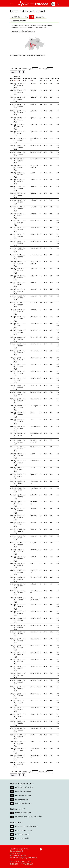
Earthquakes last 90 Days (24, 787)
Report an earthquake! (23, 813)
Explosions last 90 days (23, 795)
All (32, 17)
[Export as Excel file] (19, 72)
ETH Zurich (29, 863)
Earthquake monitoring (24, 830)
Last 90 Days (17, 17)
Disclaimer (21, 861)
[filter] (12, 80)
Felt (26, 17)
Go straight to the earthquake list (23, 31)
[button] (12, 4)
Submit (13, 72)
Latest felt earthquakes (23, 791)
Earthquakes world (22, 838)
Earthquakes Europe (22, 834)
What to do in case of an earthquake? (28, 817)
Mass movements (19, 21)
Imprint (13, 861)
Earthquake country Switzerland (27, 826)
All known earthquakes (23, 803)
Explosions (40, 17)
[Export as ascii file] (24, 72)
